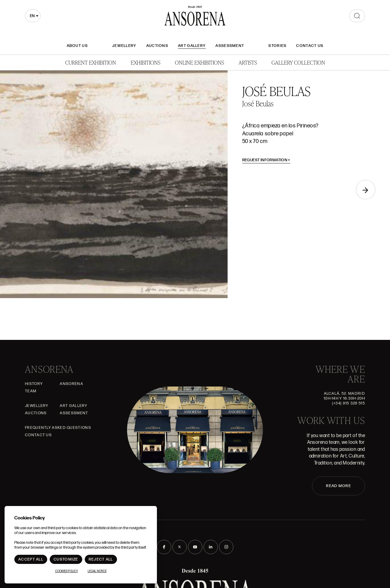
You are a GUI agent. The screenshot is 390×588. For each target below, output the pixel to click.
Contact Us (310, 46)
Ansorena (71, 384)
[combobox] (33, 16)
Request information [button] (266, 160)
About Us (77, 46)
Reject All (101, 559)
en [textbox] (32, 16)
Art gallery (192, 46)
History (34, 384)
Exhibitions (145, 62)
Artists (248, 62)
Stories (277, 46)
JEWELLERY (124, 46)
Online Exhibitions (199, 62)
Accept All (31, 559)
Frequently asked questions (58, 428)
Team (31, 391)
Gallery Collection (298, 62)
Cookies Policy (67, 571)
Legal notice (97, 571)
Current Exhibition (91, 62)
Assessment (230, 46)
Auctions (157, 46)
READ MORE (339, 486)
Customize (66, 559)
